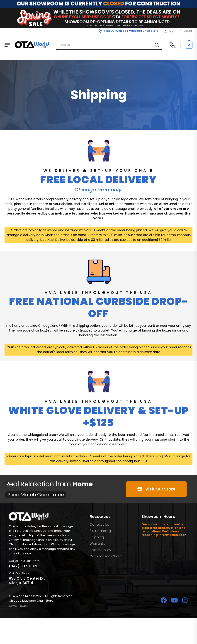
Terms (13, 606)
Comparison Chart (105, 556)
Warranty (97, 543)
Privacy (23, 606)
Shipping (97, 537)
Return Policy (100, 550)
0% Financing (100, 531)
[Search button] (157, 45)
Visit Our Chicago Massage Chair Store (128, 31)
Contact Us (99, 524)
